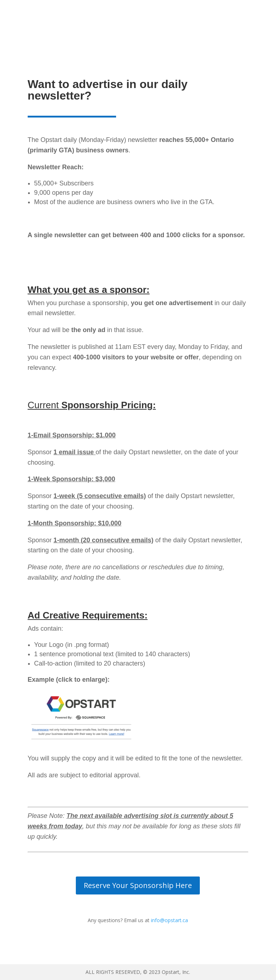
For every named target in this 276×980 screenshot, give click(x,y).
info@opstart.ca (169, 920)
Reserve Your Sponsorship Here (138, 885)
